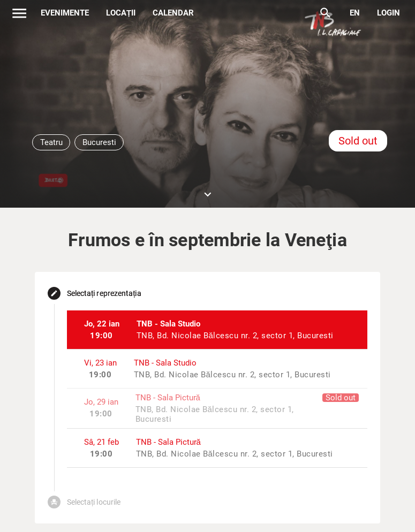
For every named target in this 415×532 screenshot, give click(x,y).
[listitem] (217, 330)
